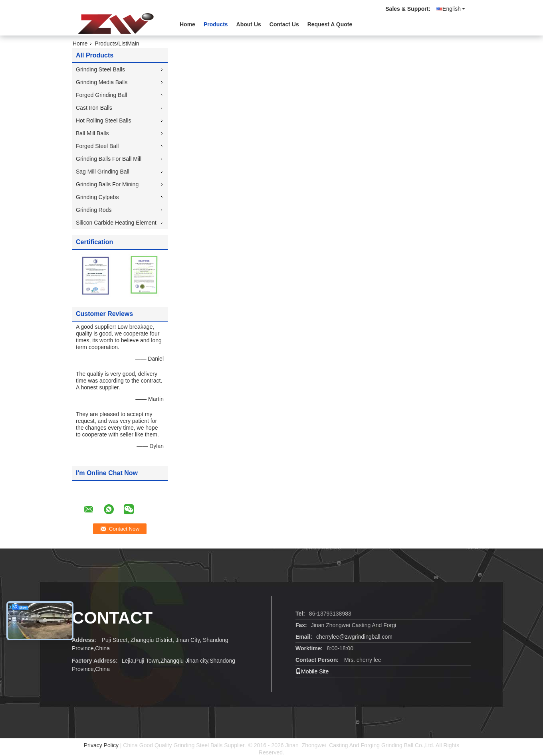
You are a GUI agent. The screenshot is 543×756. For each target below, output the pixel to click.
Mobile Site (312, 671)
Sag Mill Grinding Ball (103, 172)
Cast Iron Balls (94, 108)
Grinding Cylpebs (97, 197)
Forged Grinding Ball (101, 95)
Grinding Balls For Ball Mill (109, 159)
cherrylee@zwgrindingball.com (354, 637)
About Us (249, 24)
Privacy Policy (101, 745)
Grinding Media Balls (102, 82)
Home (187, 24)
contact (112, 618)
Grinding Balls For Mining (107, 184)
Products (216, 24)
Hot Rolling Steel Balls (104, 120)
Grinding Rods (94, 210)
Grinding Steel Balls (100, 69)
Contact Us (284, 24)
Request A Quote (330, 24)
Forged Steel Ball (97, 146)
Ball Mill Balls (92, 133)
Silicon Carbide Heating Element (116, 223)
